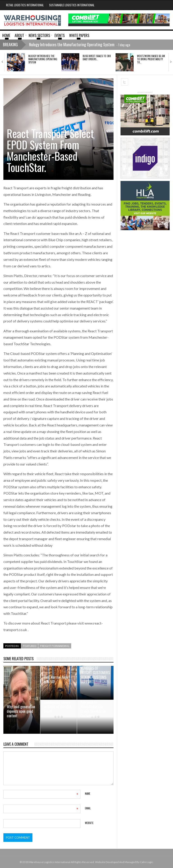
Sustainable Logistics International (72, 5)
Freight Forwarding (55, 646)
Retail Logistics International (25, 5)
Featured (30, 646)
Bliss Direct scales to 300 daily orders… (97, 58)
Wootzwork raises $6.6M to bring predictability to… (151, 59)
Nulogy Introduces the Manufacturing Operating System (43, 59)
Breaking (10, 44)
